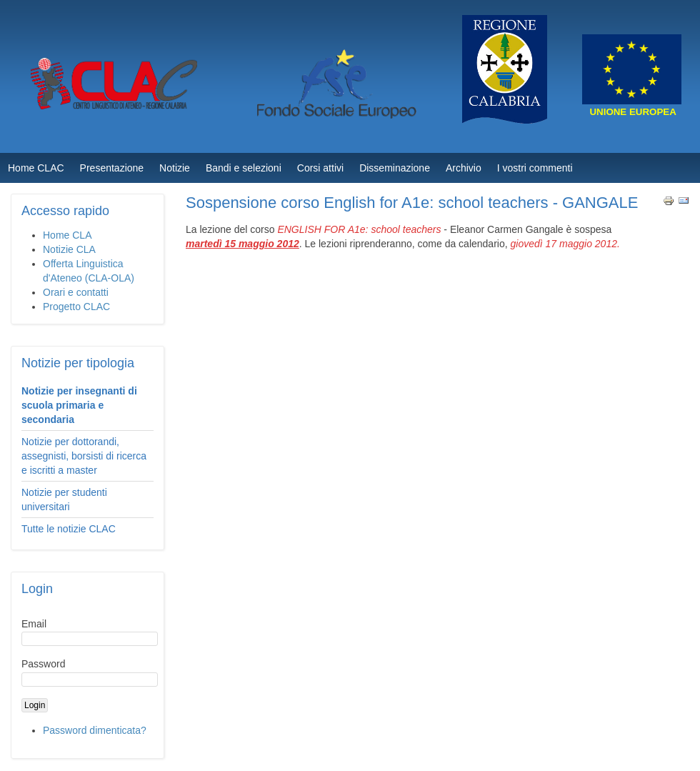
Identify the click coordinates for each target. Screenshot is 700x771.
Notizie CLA (69, 249)
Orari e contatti (76, 292)
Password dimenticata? (95, 730)
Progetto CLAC (76, 307)
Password (43, 664)
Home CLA (67, 235)
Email (34, 624)
